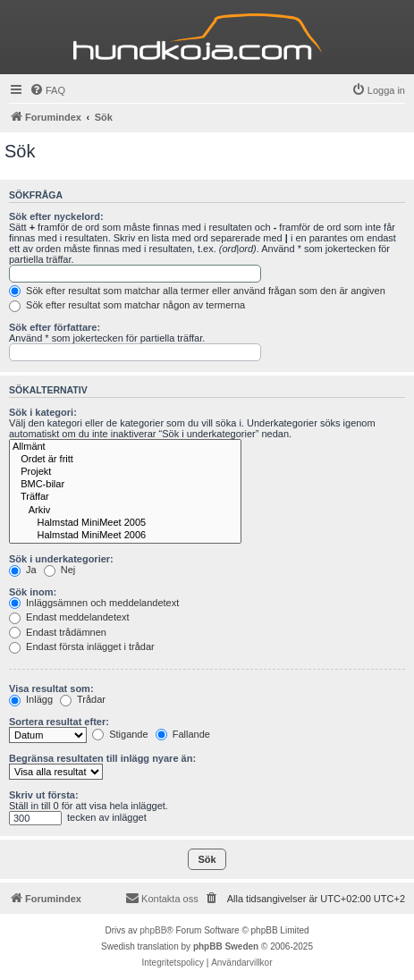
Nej (60, 570)
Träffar (125, 497)
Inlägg (31, 699)
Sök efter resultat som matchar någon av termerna (127, 305)
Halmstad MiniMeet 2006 (125, 536)
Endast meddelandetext (69, 617)
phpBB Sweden (226, 946)
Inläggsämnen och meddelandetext (94, 603)
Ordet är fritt (125, 460)
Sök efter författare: (55, 327)
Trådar (83, 699)
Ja (23, 570)
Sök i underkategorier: (61, 559)
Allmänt (125, 447)
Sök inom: (33, 592)
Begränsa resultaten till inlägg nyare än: (102, 758)
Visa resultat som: (51, 689)
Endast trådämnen (58, 632)
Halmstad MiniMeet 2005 (125, 523)
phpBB (153, 930)
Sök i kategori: (43, 412)
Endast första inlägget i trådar (82, 646)
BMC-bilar (125, 485)
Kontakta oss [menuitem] (162, 898)
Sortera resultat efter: (59, 722)
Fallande (183, 734)
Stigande (120, 734)
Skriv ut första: (44, 795)
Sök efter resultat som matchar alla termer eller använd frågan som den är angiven (197, 291)
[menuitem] (47, 90)
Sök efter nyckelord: (56, 216)
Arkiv (125, 511)
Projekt (125, 472)
